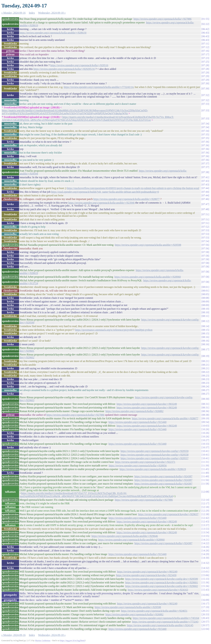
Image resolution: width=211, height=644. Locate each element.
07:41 (205, 177)
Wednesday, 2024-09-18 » (52, 13)
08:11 (205, 316)
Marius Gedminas (43, 640)
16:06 (205, 595)
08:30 (205, 399)
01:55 (205, 19)
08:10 (205, 309)
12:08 (205, 492)
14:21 (205, 540)
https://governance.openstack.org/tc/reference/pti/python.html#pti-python (114, 330)
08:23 (205, 376)
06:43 (205, 33)
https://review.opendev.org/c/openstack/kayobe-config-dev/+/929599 (162, 579)
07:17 (205, 54)
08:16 (205, 337)
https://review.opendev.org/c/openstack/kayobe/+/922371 (145, 462)
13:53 (205, 529)
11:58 (205, 484)
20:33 (205, 614)
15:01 (205, 572)
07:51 (205, 214)
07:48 (205, 209)
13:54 (205, 532)
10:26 (205, 429)
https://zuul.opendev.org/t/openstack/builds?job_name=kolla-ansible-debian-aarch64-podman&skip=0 (105, 192)
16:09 (205, 600)
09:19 (205, 418)
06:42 (205, 29)
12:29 (205, 511)
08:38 (205, 415)
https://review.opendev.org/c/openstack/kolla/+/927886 (162, 19)
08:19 (205, 356)
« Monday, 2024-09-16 (13, 13)
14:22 (205, 543)
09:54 (205, 422)
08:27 (205, 390)
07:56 (205, 245)
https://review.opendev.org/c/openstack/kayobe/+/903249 (147, 404)
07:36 (205, 142)
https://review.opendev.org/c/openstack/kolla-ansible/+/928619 (153, 469)
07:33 (205, 104)
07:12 (205, 47)
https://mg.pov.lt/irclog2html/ (73, 640)
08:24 (205, 386)
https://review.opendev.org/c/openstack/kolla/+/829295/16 (64, 69)
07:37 (205, 163)
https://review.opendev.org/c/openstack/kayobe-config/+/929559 (154, 451)
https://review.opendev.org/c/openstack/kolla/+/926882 (134, 411)
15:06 (205, 575)
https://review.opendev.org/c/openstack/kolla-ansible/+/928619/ (53, 33)
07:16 (205, 51)
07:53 (205, 230)
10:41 (205, 451)
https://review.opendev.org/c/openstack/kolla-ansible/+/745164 (166, 618)
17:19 (205, 607)
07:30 (205, 83)
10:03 (205, 426)
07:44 (205, 188)
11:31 (205, 462)
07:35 (205, 134)
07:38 (205, 172)
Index (32, 13)
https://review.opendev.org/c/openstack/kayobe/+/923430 (146, 575)
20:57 (205, 622)
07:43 (205, 181)
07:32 (205, 95)
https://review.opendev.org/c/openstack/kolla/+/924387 (163, 476)
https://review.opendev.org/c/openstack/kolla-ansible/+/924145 (160, 625)
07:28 (205, 65)
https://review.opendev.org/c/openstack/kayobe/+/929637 (168, 514)
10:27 (205, 440)
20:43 (205, 618)
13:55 (205, 536)
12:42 (205, 518)
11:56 (205, 480)
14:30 (205, 558)
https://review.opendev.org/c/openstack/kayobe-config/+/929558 (154, 455)
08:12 (205, 321)
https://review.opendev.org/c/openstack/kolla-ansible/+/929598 (148, 245)
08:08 (205, 298)
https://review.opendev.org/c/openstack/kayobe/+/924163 (158, 590)
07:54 (205, 241)
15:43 (205, 590)
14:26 (205, 547)
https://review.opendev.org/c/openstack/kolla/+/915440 (137, 422)
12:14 (205, 500)
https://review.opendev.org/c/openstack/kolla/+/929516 (79, 65)
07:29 (205, 73)
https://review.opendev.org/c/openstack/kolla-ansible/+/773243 (165, 622)
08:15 (205, 330)
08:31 (205, 404)
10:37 (205, 447)
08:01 (205, 287)
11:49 (205, 473)
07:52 (205, 227)
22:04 (205, 629)
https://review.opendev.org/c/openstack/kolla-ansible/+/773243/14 (99, 87)
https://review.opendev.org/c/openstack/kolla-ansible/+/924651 (154, 611)
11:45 (205, 469)
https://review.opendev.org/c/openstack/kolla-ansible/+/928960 (148, 277)
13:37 (205, 525)
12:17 (205, 503)
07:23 (205, 58)
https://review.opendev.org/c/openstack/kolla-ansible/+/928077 (126, 199)
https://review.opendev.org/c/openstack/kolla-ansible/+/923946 (101, 203)
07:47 (205, 204)
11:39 (205, 466)
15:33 (205, 579)
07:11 (205, 44)
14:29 (205, 554)
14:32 (205, 563)
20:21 (205, 611)
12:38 (205, 514)
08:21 (205, 361)
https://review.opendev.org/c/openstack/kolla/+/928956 (138, 466)
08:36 (205, 411)
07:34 (205, 124)
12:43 (205, 522)
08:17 (205, 349)
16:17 (205, 604)
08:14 (205, 326)
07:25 (205, 62)
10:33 (205, 444)
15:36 (205, 582)
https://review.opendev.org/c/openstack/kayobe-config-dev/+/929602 (162, 586)
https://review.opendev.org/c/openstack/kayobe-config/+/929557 (154, 458)
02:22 (205, 24)
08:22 (205, 372)
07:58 (205, 252)
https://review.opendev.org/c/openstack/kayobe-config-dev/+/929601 (162, 582)
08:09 (205, 301)
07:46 (205, 199)
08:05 (205, 294)
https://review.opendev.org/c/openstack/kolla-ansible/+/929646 (125, 536)
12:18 (205, 507)
